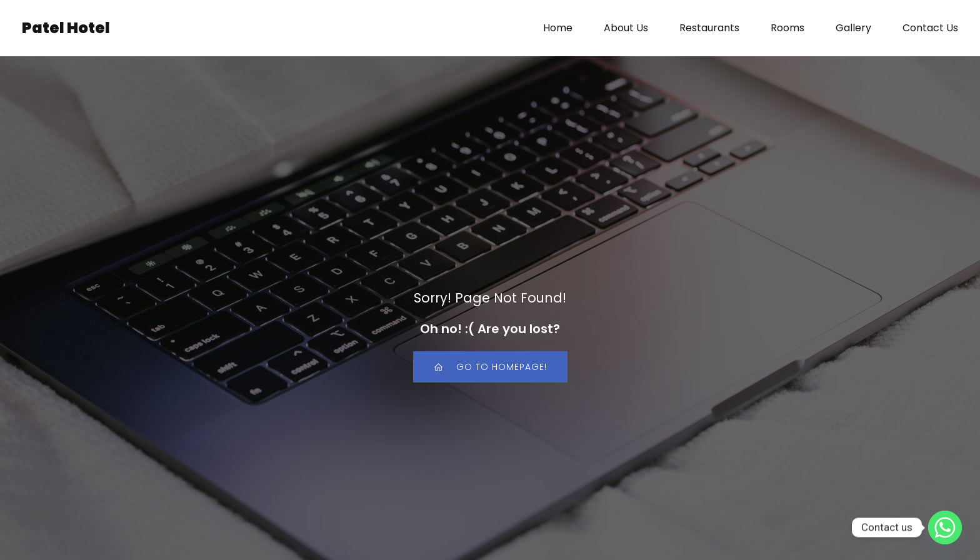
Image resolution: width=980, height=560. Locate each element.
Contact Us (930, 28)
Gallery (853, 28)
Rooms (787, 28)
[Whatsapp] (945, 527)
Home (558, 28)
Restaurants (709, 28)
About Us (626, 28)
